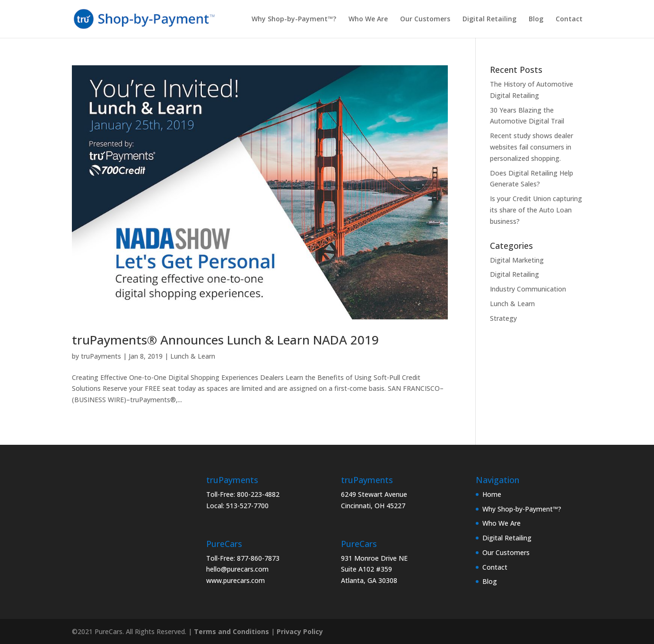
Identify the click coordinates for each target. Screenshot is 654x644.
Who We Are (368, 19)
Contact (569, 19)
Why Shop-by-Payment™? (294, 19)
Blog (536, 19)
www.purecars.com (235, 580)
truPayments (101, 356)
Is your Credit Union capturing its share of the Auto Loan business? (536, 210)
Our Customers (425, 19)
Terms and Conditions (231, 631)
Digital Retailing (489, 19)
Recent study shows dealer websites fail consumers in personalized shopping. (532, 147)
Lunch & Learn (193, 356)
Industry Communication (528, 289)
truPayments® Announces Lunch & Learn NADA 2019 (225, 340)
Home (492, 494)
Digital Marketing (517, 260)
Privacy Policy (300, 631)
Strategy (503, 318)
